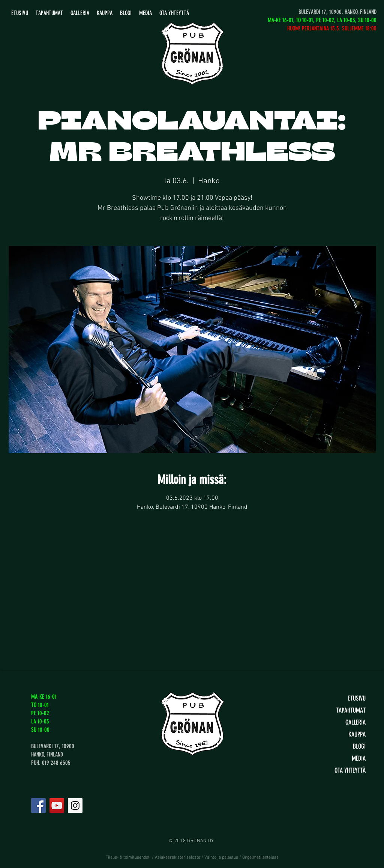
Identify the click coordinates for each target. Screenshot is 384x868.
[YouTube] (57, 805)
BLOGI (359, 746)
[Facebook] (38, 805)
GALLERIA (355, 722)
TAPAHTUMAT (351, 710)
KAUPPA (357, 734)
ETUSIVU (357, 698)
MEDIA (359, 758)
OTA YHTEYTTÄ (350, 770)
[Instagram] (75, 805)
